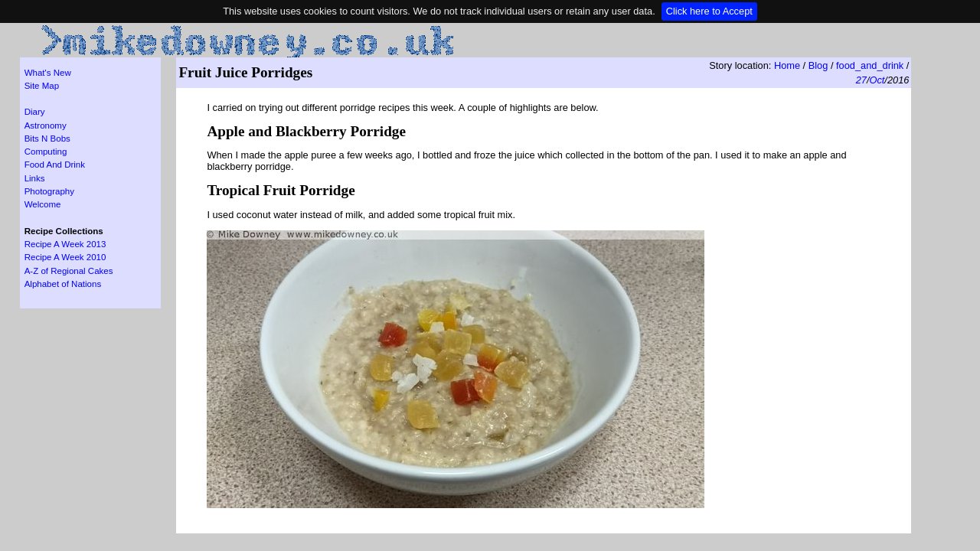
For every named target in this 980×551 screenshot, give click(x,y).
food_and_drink (870, 65)
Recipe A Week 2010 (65, 257)
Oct (877, 80)
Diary (35, 112)
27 (861, 80)
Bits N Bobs (47, 139)
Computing (46, 152)
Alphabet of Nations (63, 284)
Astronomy (46, 126)
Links (35, 178)
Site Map (42, 86)
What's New (48, 73)
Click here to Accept (709, 11)
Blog (818, 65)
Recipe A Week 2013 (65, 244)
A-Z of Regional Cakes (69, 271)
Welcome (43, 204)
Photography (49, 191)
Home (787, 65)
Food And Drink (55, 165)
